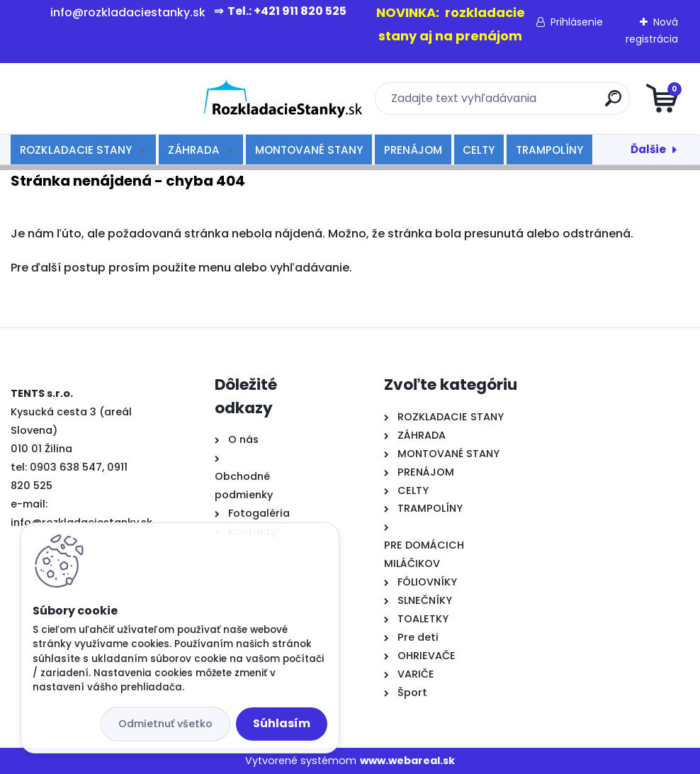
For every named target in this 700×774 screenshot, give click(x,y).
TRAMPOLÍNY (549, 150)
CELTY (479, 150)
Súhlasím (282, 723)
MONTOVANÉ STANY (309, 150)
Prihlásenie (577, 22)
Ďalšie (648, 149)
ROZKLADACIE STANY (76, 150)
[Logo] (97, 99)
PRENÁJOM (413, 150)
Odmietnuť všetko (165, 724)
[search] (520, 104)
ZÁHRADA (194, 150)
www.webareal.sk (407, 761)
